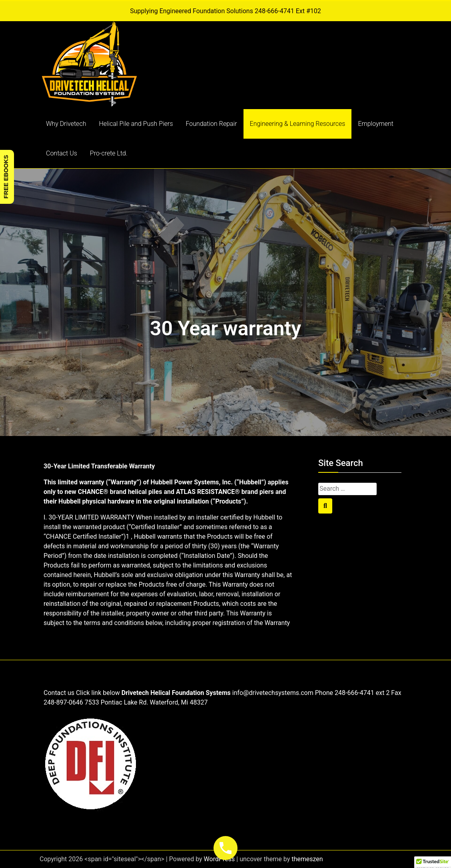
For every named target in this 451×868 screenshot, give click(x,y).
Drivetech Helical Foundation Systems (176, 693)
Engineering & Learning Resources (298, 124)
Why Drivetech (66, 124)
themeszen (307, 859)
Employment (376, 124)
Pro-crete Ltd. (109, 153)
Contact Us (62, 153)
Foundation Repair (212, 124)
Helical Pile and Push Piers (136, 124)
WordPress (220, 859)
